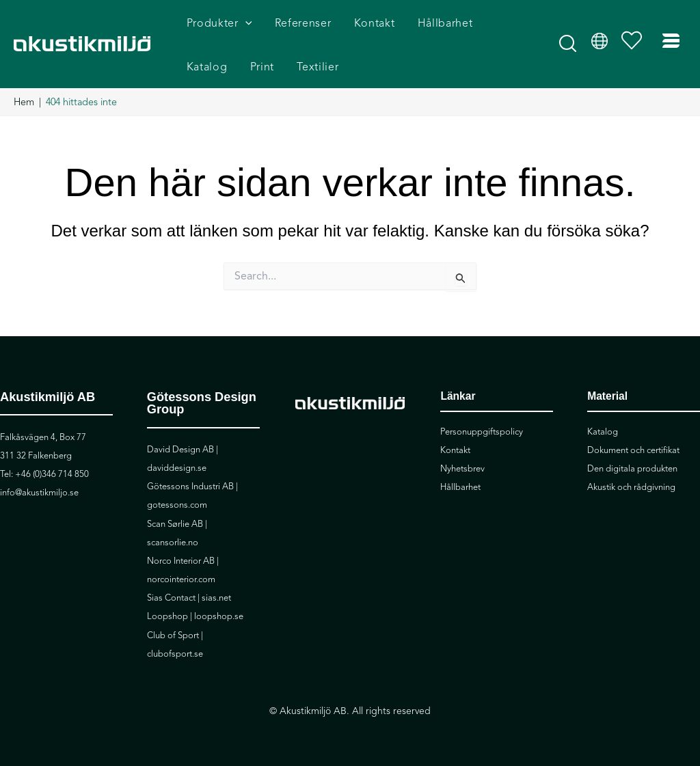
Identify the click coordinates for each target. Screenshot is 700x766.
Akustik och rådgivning (631, 487)
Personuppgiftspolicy (482, 432)
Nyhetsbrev (462, 469)
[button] (568, 49)
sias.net (216, 598)
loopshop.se (219, 616)
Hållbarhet (460, 487)
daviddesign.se (177, 468)
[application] (245, 24)
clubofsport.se (175, 654)
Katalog (603, 432)
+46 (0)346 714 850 (52, 474)
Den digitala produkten (632, 469)
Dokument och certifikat (633, 450)
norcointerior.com (181, 579)
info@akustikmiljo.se (39, 493)
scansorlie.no (173, 543)
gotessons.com (177, 505)
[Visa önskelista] (635, 45)
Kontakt (455, 450)
